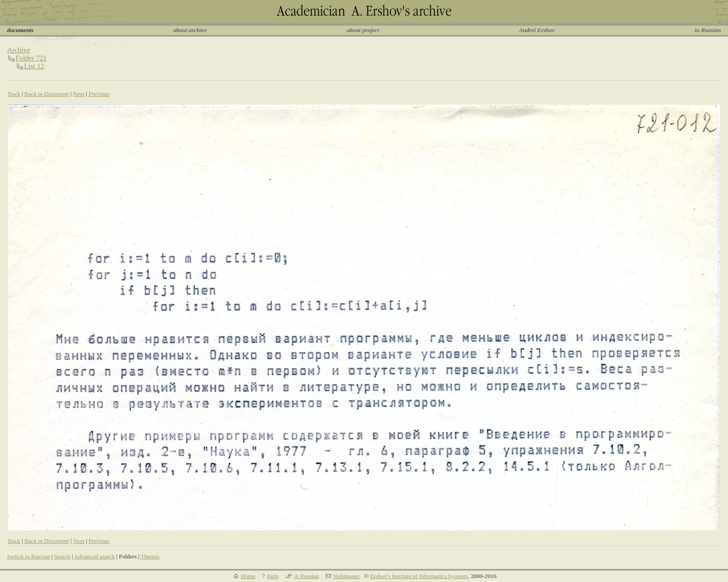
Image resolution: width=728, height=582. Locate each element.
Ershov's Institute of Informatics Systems (419, 576)
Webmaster (347, 576)
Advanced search (94, 556)
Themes (150, 556)
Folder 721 (31, 58)
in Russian (708, 30)
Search (62, 556)
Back (14, 94)
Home (248, 576)
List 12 (34, 66)
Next (79, 94)
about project (363, 30)
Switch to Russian (28, 556)
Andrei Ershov (537, 30)
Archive (19, 50)
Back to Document (47, 94)
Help (273, 576)
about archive (190, 30)
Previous (99, 94)
